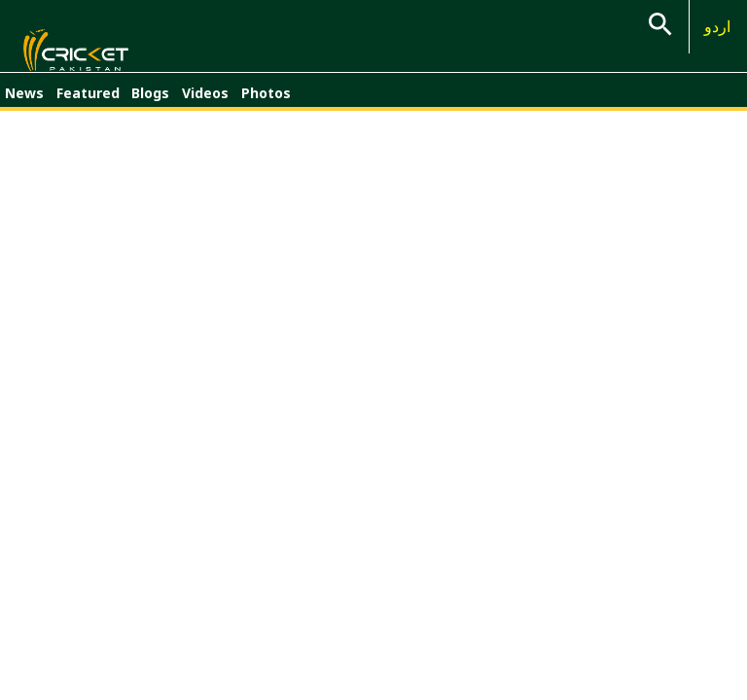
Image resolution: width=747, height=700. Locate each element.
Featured (88, 105)
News (24, 105)
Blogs (150, 105)
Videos (205, 105)
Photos (266, 105)
